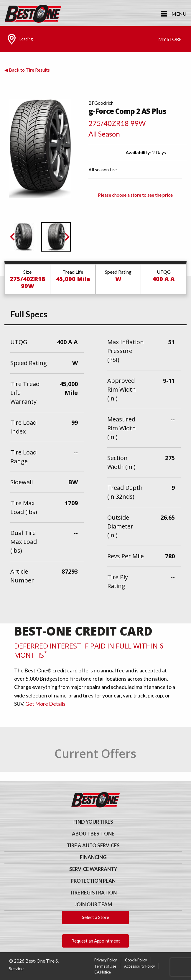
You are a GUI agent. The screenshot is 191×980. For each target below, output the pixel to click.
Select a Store (95, 917)
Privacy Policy (106, 960)
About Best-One (93, 834)
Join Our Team (93, 905)
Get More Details (45, 704)
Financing (93, 857)
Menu (179, 14)
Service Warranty (93, 869)
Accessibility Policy (140, 966)
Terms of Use (105, 966)
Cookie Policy (136, 960)
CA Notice (103, 972)
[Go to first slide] (67, 237)
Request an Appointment (96, 941)
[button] (24, 237)
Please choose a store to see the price (135, 195)
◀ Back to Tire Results (27, 70)
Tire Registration (93, 893)
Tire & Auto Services (93, 846)
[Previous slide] (13, 237)
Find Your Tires (93, 822)
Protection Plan (93, 881)
